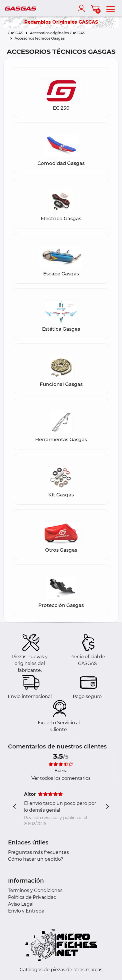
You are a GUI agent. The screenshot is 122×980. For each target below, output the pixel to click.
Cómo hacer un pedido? (36, 859)
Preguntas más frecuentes (38, 852)
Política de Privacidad (32, 897)
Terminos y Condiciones (35, 890)
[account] (83, 8)
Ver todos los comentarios (61, 778)
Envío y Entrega (26, 911)
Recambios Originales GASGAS (61, 22)
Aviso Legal (21, 904)
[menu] (111, 8)
